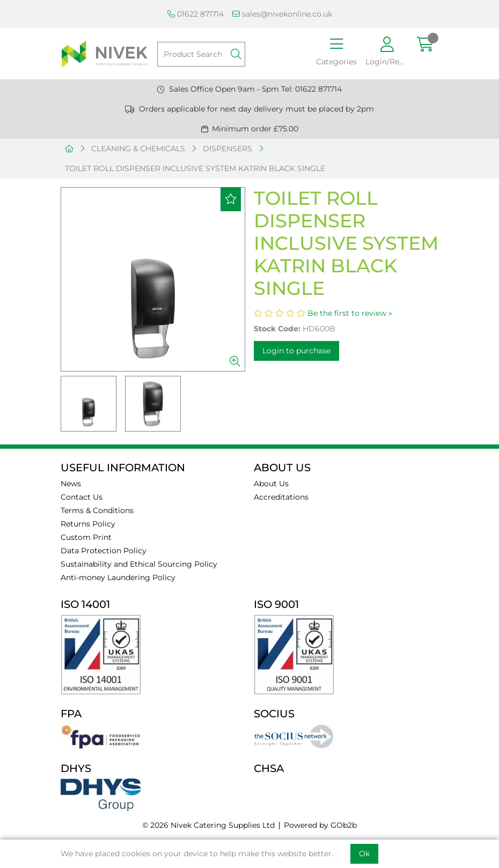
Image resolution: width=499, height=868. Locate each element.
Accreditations (281, 497)
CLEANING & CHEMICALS (138, 149)
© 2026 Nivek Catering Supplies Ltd (208, 825)
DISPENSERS (228, 149)
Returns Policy (88, 524)
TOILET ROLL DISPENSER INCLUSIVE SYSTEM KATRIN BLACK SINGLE (195, 168)
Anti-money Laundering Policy (118, 577)
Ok (364, 854)
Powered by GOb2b (320, 825)
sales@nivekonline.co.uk (282, 14)
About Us (271, 484)
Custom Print (86, 537)
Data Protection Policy (104, 551)
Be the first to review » (350, 313)
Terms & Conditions (97, 510)
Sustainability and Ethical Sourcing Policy (139, 564)
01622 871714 (196, 14)
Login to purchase (296, 351)
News (71, 484)
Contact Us (82, 497)
